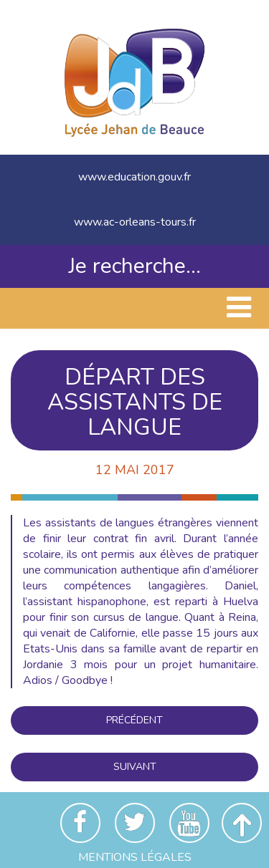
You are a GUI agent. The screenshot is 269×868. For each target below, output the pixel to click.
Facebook (80, 823)
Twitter (135, 823)
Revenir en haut (242, 823)
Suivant (135, 767)
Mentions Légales (135, 857)
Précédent (134, 720)
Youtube (189, 823)
